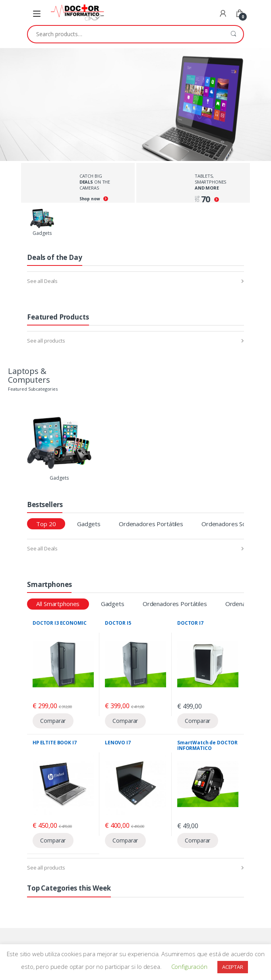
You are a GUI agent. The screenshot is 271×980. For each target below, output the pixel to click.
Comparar (53, 721)
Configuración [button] (189, 966)
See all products (46, 341)
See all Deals (42, 281)
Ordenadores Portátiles (151, 524)
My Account (223, 14)
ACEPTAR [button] (233, 967)
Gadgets (89, 524)
